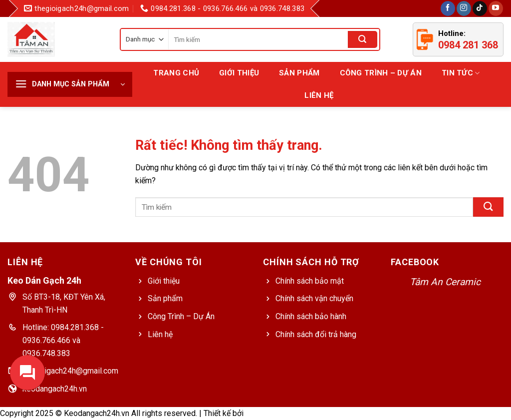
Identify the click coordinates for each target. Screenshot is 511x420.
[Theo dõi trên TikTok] (480, 8)
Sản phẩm (165, 298)
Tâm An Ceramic (445, 282)
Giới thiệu (239, 73)
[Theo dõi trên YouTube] (496, 8)
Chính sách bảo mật (310, 281)
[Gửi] (362, 39)
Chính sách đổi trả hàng (316, 334)
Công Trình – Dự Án (381, 73)
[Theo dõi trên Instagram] (464, 8)
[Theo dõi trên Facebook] (448, 8)
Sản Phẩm (299, 73)
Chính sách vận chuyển (314, 298)
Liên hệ (319, 95)
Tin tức (461, 73)
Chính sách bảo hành (311, 316)
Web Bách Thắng (275, 413)
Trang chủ (176, 73)
